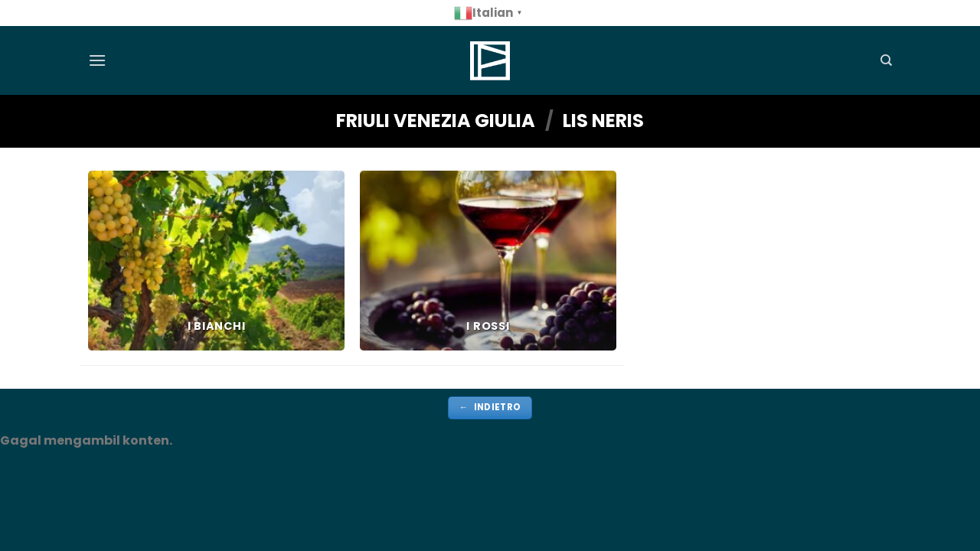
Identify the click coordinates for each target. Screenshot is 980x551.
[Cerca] (886, 60)
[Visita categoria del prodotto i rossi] (488, 261)
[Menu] (97, 60)
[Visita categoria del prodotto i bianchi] (216, 261)
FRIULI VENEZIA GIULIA (436, 121)
